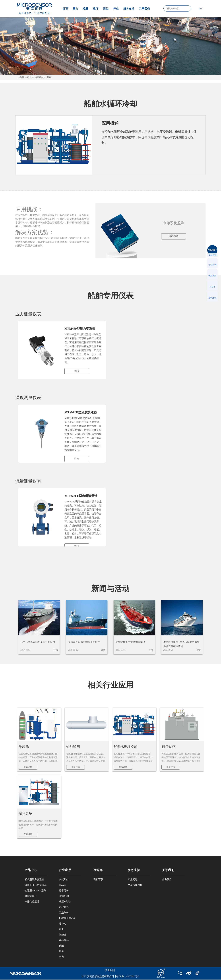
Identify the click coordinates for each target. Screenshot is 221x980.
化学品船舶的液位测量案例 (130, 642)
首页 (65, 9)
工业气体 (64, 913)
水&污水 (64, 879)
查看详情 (28, 767)
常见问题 (133, 879)
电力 (61, 957)
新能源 (63, 935)
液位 (106, 9)
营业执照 (110, 970)
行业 (116, 9)
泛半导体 (64, 890)
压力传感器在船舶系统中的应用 (38, 642)
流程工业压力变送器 (36, 885)
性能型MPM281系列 (35, 890)
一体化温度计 (32, 902)
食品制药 (64, 940)
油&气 (62, 924)
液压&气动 (65, 902)
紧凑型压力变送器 (34, 879)
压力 (75, 9)
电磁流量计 (31, 896)
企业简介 (167, 879)
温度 (96, 9)
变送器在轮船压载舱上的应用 (84, 642)
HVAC (62, 885)
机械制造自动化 (68, 918)
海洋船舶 (39, 77)
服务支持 (129, 9)
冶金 (61, 951)
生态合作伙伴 (135, 885)
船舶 (49, 77)
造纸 (61, 946)
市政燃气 (64, 907)
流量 (85, 9)
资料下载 (174, 236)
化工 (61, 929)
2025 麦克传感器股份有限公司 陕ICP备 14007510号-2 (110, 976)
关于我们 (144, 9)
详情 (56, 650)
